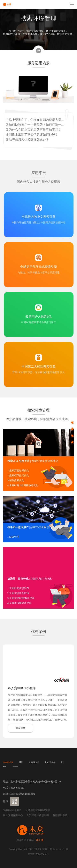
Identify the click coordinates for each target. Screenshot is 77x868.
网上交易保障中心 (13, 815)
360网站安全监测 (12, 810)
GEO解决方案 (8, 762)
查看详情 (21, 728)
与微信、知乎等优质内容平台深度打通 (39, 273)
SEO (21, 762)
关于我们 (16, 767)
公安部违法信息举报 (38, 815)
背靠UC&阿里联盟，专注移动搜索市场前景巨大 (38, 372)
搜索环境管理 (34, 762)
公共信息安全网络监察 (38, 810)
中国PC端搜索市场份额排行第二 (38, 322)
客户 (62, 762)
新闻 (5, 767)
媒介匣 (40, 840)
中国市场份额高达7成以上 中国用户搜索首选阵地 (38, 223)
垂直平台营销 (50, 762)
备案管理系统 (60, 815)
